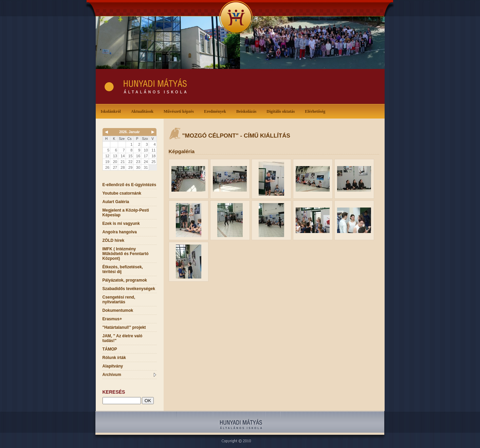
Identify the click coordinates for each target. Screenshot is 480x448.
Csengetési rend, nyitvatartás (119, 300)
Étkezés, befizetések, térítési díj (123, 269)
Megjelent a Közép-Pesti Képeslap (126, 213)
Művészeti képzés (180, 111)
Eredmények (216, 111)
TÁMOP (110, 349)
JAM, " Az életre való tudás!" (123, 338)
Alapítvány (113, 366)
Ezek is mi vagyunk (121, 223)
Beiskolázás (248, 111)
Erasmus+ (112, 319)
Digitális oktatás (281, 111)
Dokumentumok (118, 310)
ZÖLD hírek (114, 240)
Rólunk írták (114, 358)
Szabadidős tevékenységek (129, 289)
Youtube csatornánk (122, 193)
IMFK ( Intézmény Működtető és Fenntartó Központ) (126, 254)
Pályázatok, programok (125, 280)
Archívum (129, 375)
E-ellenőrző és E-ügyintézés (130, 185)
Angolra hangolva (120, 232)
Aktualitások (144, 111)
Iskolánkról (112, 111)
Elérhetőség (315, 111)
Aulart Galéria (116, 202)
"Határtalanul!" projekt (124, 327)
